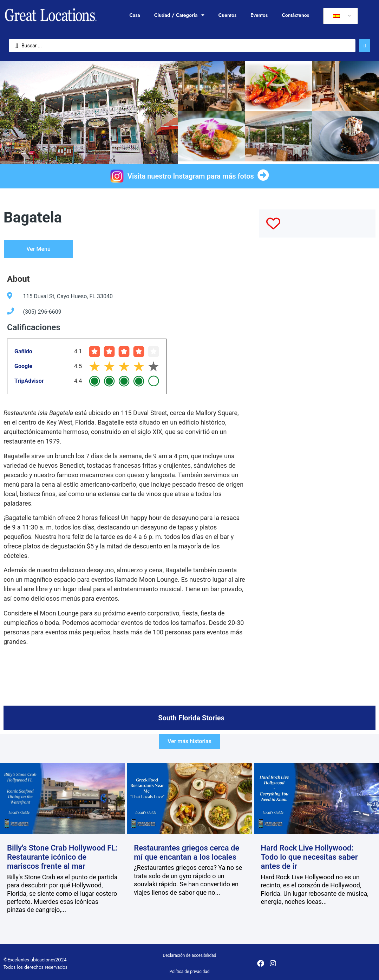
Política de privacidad (189, 972)
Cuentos (228, 15)
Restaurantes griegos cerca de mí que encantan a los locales (187, 852)
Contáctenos (295, 15)
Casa (135, 15)
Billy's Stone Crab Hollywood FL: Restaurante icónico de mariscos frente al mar (62, 857)
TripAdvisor (29, 381)
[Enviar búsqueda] (365, 46)
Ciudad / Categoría (179, 15)
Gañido (23, 351)
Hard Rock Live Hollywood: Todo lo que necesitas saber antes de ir (309, 857)
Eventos (259, 15)
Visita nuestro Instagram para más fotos (191, 176)
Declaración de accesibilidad (189, 955)
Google (23, 366)
